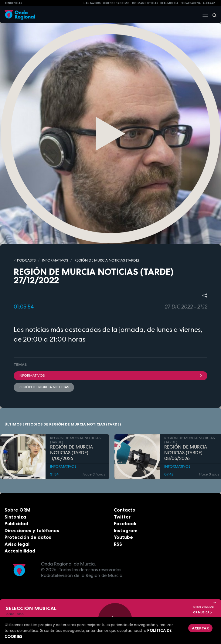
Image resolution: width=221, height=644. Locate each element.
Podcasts (26, 260)
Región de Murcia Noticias (44, 387)
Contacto (125, 510)
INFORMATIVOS (55, 260)
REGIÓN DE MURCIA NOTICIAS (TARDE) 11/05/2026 (71, 453)
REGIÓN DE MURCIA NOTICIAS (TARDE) (107, 260)
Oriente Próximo (116, 3)
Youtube (123, 537)
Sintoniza (15, 517)
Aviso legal (17, 544)
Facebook (125, 524)
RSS (118, 544)
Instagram (126, 531)
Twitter (122, 517)
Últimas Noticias (145, 3)
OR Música (203, 612)
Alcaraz (209, 3)
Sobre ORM (17, 510)
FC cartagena (191, 3)
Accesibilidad (20, 551)
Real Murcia (169, 3)
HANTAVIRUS (92, 3)
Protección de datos (28, 537)
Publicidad (16, 524)
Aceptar (200, 628)
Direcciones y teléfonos (32, 531)
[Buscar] (212, 15)
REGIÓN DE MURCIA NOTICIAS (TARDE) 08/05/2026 (186, 453)
